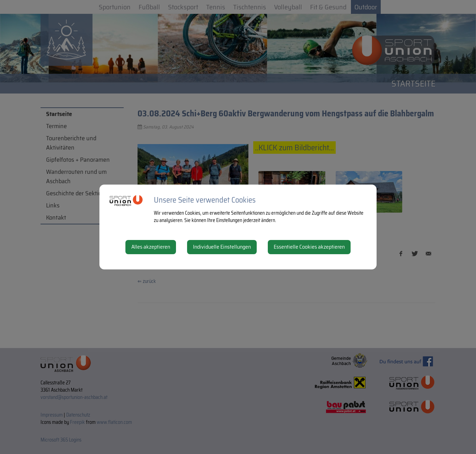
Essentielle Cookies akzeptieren (309, 247)
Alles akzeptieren (151, 247)
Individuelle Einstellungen (222, 247)
